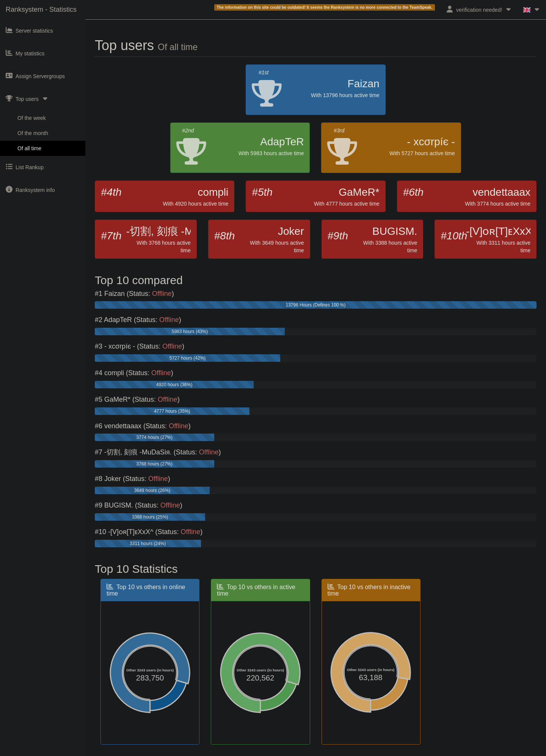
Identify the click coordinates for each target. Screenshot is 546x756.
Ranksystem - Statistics (41, 9)
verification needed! (479, 9)
